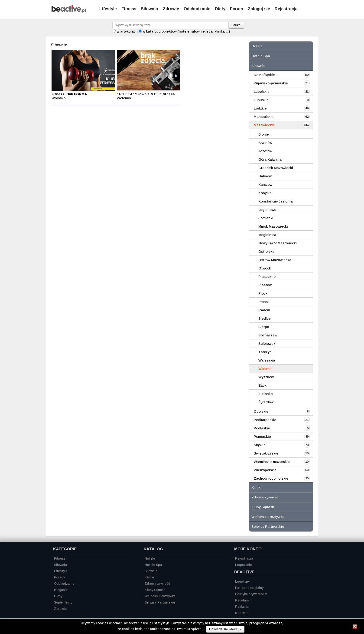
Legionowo (267, 210)
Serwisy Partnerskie (268, 526)
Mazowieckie (264, 125)
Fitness (129, 9)
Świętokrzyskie (266, 453)
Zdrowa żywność (265, 497)
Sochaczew (268, 335)
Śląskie (260, 445)
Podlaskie (262, 428)
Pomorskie (262, 436)
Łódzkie (260, 108)
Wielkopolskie (265, 470)
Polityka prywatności (251, 594)
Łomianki (266, 218)
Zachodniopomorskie (271, 478)
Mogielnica (267, 235)
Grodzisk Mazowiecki (276, 168)
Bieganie (61, 590)
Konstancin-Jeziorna (276, 201)
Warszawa (267, 360)
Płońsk (264, 302)
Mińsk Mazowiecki (273, 226)
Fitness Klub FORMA (69, 94)
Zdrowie (171, 9)
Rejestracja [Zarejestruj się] (286, 9)
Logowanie (244, 565)
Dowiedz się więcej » (225, 629)
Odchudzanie (197, 9)
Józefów (265, 151)
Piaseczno (267, 277)
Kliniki (256, 487)
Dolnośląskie (264, 75)
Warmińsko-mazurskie (272, 462)
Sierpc (264, 327)
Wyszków (266, 377)
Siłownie (258, 66)
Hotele (257, 46)
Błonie (264, 134)
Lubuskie (261, 100)
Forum (237, 9)
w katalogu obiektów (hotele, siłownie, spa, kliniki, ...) (186, 31)
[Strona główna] (69, 11)
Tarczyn (265, 352)
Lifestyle (108, 9)
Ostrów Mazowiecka (275, 260)
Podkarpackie (265, 420)
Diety (220, 9)
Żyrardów (266, 402)
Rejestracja (244, 558)
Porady (59, 577)
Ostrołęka (266, 251)
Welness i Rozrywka (268, 517)
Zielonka (266, 394)
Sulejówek (267, 344)
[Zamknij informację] (355, 627)
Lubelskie (262, 91)
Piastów (265, 285)
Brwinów (265, 143)
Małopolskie (264, 117)
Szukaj (236, 25)
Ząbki (263, 385)
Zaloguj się (259, 9)
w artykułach (127, 31)
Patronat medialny (249, 588)
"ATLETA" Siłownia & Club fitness (146, 94)
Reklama (242, 607)
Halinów (265, 176)
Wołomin (265, 369)
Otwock (265, 268)
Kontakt (241, 613)
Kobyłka (265, 193)
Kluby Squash (263, 507)
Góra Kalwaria (270, 159)
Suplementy (63, 602)
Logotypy (242, 581)
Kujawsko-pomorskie (271, 83)
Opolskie (261, 411)
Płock (263, 293)
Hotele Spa (261, 56)
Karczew (265, 184)
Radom (264, 310)
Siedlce (265, 318)
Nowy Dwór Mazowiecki (278, 243)
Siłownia (149, 9)
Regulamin (243, 600)
